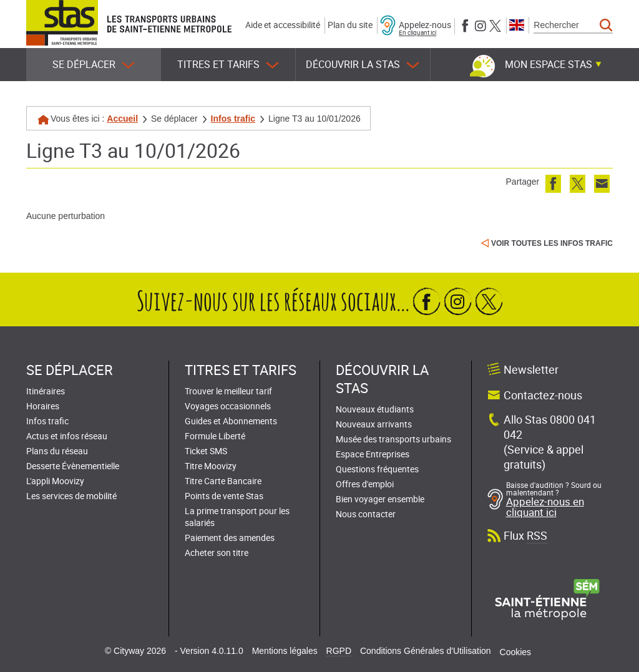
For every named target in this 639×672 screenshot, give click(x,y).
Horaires (43, 406)
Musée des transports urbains (393, 439)
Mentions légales (285, 651)
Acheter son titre (217, 553)
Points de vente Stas (224, 496)
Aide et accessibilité (283, 25)
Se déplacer (94, 65)
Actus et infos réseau (67, 436)
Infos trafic (233, 119)
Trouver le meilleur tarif (228, 391)
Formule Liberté (215, 436)
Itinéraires (46, 391)
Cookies (516, 652)
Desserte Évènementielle (73, 466)
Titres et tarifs (228, 65)
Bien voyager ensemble (380, 499)
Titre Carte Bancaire (223, 481)
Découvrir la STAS (363, 65)
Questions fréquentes (377, 469)
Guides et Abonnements (231, 421)
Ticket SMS (206, 451)
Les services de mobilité (71, 496)
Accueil (122, 119)
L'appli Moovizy (55, 481)
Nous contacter (366, 514)
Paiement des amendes (230, 538)
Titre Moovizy (211, 466)
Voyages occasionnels (228, 406)
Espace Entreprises (373, 454)
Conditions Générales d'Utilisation (426, 651)
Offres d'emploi (365, 484)
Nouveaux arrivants (374, 424)
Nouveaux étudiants (375, 409)
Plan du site (350, 25)
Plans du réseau (57, 451)
